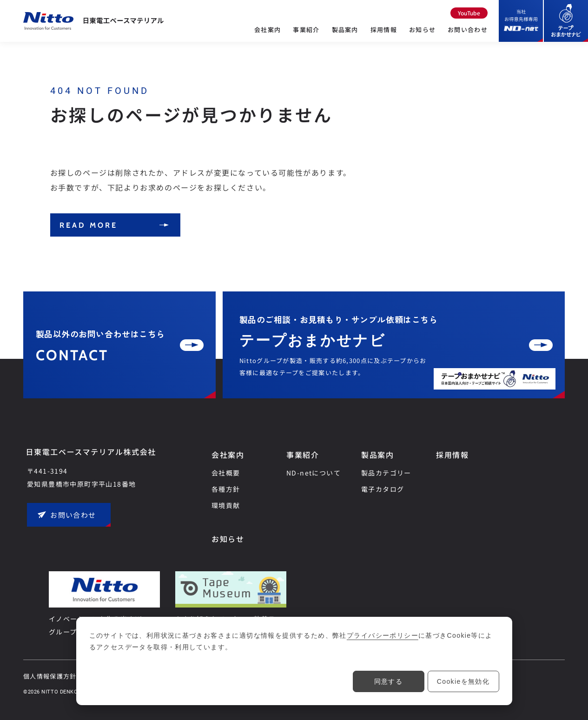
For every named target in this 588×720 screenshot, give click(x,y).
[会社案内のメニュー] (268, 39)
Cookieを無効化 (463, 681)
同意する (389, 681)
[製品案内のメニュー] (345, 39)
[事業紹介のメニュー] (306, 39)
